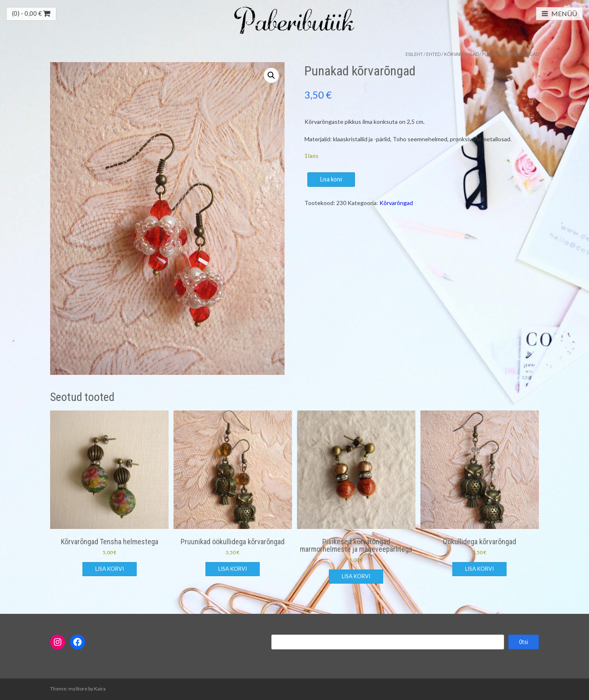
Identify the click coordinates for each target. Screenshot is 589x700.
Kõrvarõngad (461, 54)
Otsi (524, 642)
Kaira (100, 689)
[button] (271, 75)
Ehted (433, 54)
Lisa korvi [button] (110, 569)
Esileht (414, 54)
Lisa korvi (331, 179)
